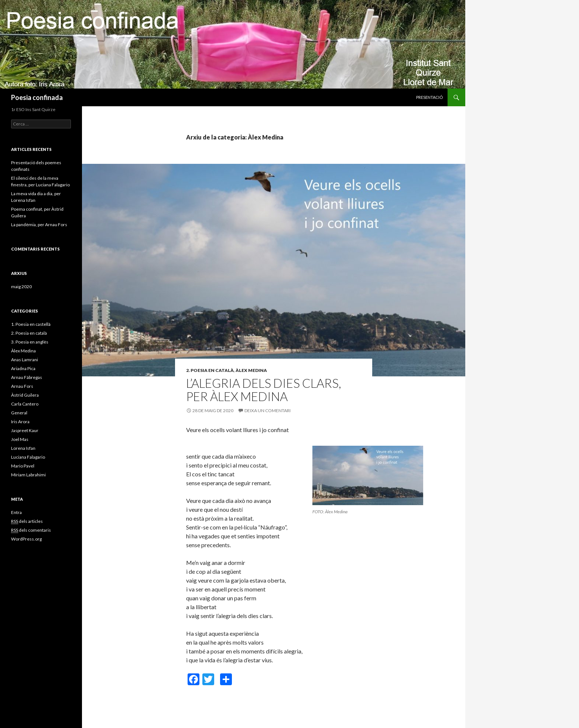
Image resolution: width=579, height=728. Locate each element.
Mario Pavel (23, 466)
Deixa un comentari (268, 410)
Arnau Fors (22, 386)
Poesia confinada (37, 97)
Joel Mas (20, 439)
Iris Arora (20, 422)
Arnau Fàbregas (27, 377)
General (19, 413)
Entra (16, 512)
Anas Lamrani (25, 360)
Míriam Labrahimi (28, 475)
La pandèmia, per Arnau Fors (39, 225)
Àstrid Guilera (25, 395)
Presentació (429, 97)
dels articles (27, 521)
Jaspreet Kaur (25, 430)
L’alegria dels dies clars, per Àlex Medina (264, 390)
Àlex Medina (251, 370)
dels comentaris (31, 530)
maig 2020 (21, 287)
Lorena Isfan (23, 448)
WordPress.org (26, 539)
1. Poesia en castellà (31, 324)
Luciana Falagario (28, 457)
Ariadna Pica (23, 368)
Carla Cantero (25, 404)
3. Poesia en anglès (30, 342)
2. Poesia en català (210, 370)
